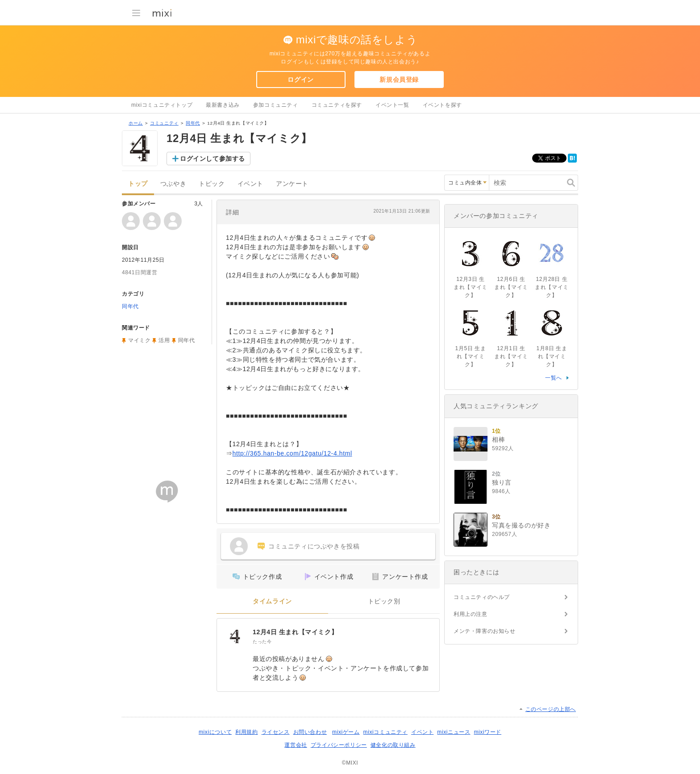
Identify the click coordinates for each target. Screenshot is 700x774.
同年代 (193, 123)
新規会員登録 (399, 79)
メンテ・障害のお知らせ (485, 631)
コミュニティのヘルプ (482, 597)
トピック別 (384, 601)
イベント (250, 184)
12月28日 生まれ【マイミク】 (552, 287)
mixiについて (215, 732)
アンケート (292, 184)
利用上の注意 (471, 614)
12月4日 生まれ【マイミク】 (295, 632)
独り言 (502, 482)
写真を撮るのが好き (521, 525)
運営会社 (296, 745)
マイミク (139, 340)
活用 (164, 340)
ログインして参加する (212, 159)
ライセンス (276, 732)
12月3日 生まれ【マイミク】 (471, 287)
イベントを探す (442, 105)
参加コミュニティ (276, 105)
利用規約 (246, 732)
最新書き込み (223, 105)
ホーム (136, 123)
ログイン (300, 79)
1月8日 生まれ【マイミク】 (552, 356)
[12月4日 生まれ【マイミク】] (235, 636)
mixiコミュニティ (385, 732)
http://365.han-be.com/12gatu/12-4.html (292, 453)
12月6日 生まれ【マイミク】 (511, 287)
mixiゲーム (346, 732)
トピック (212, 184)
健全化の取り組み (393, 745)
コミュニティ (164, 123)
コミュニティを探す (337, 105)
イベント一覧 (392, 105)
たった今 (262, 642)
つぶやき (173, 184)
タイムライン (272, 601)
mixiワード (487, 732)
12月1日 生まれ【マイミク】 (511, 356)
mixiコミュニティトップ (162, 105)
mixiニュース (454, 732)
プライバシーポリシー (339, 745)
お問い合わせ (310, 732)
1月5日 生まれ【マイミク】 (471, 356)
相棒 (498, 439)
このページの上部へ (551, 709)
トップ (138, 184)
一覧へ (554, 378)
